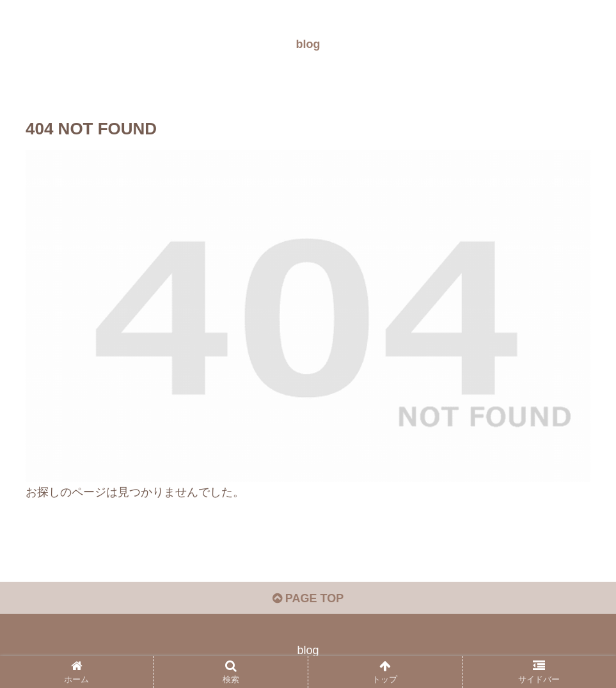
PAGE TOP (308, 598)
